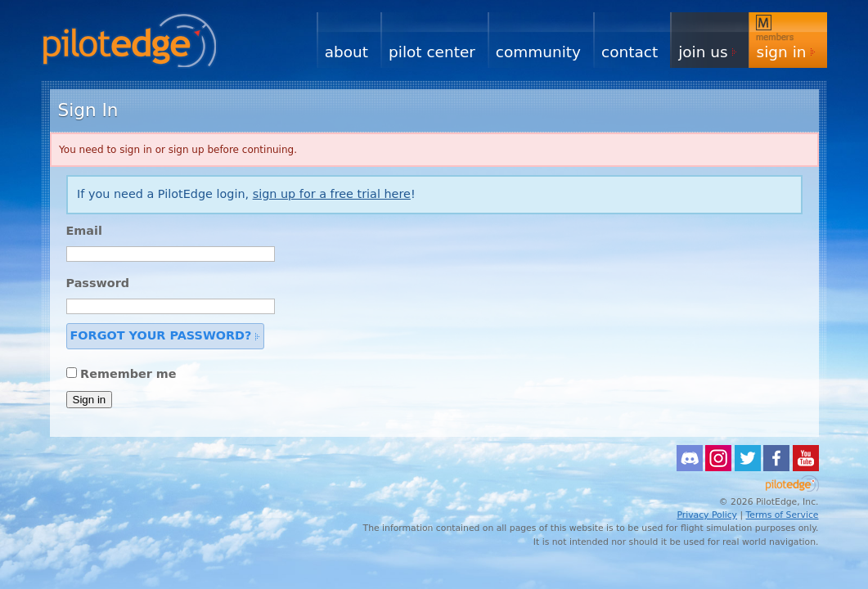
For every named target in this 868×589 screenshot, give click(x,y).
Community (538, 52)
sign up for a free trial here (332, 194)
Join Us (703, 52)
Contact (630, 52)
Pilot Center (432, 52)
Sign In (782, 52)
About (346, 52)
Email (84, 231)
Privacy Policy (707, 515)
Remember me (128, 374)
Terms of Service (783, 515)
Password (98, 283)
